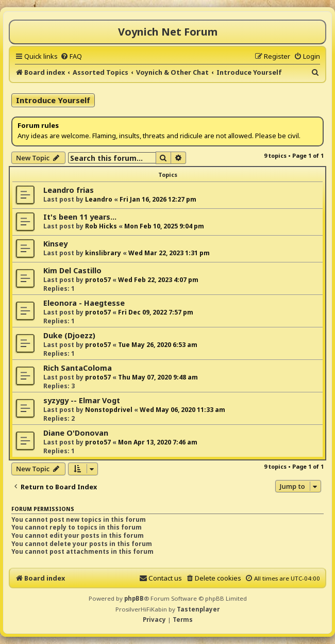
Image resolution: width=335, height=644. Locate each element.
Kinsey (55, 244)
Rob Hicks (101, 226)
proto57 (98, 280)
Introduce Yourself (53, 100)
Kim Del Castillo (72, 270)
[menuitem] (71, 56)
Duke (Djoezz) (69, 335)
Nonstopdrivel (109, 410)
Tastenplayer (198, 609)
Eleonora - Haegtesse (84, 303)
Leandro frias (69, 190)
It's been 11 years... (80, 217)
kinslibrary (103, 253)
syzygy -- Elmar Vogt (82, 400)
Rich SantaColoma (78, 368)
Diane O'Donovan (76, 433)
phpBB (134, 598)
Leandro (99, 199)
